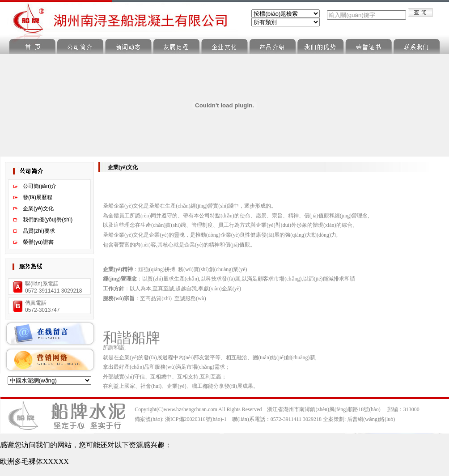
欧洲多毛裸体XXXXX (34, 461)
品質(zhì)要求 (39, 231)
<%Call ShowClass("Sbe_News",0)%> (286, 22)
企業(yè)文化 (38, 208)
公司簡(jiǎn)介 (40, 186)
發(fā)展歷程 (38, 197)
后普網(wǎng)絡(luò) (371, 419)
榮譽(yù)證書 (38, 242)
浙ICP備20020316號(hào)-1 (196, 419)
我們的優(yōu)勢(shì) (48, 220)
